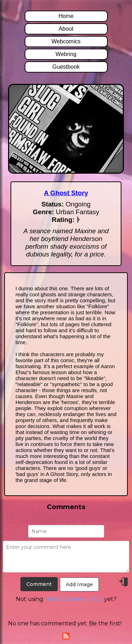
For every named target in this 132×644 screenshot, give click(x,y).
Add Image (79, 584)
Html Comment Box (73, 599)
